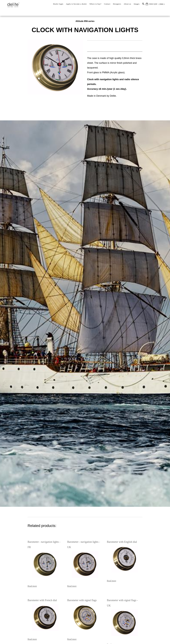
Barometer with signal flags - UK (130, 590)
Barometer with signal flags (77, 590)
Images (137, 4)
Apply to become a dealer (76, 4)
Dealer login (58, 4)
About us (127, 4)
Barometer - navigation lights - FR (30, 537)
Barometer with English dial (127, 537)
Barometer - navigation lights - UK (81, 537)
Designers (117, 4)
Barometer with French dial (26, 590)
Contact (107, 4)
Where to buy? (95, 4)
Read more (16, 576)
